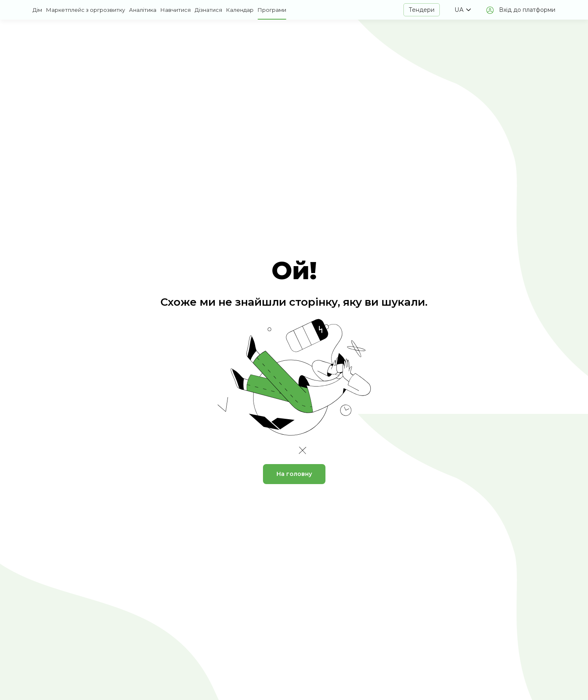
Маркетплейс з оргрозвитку (86, 10)
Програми (272, 10)
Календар (240, 10)
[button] (463, 10)
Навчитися (176, 10)
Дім (37, 10)
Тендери (422, 10)
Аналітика (143, 10)
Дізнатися (208, 10)
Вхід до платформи (527, 10)
